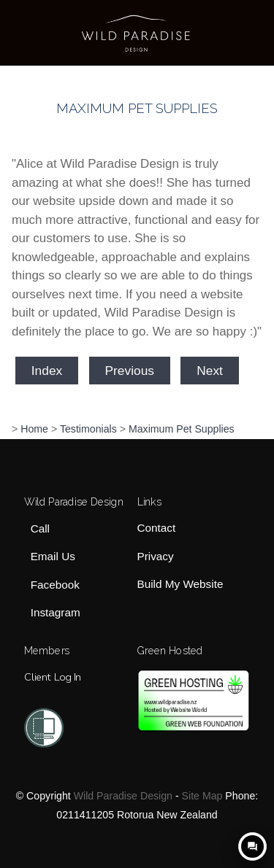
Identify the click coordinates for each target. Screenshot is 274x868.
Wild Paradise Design (123, 796)
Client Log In (52, 677)
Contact (157, 528)
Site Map (202, 796)
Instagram (56, 612)
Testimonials (88, 429)
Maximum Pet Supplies (182, 429)
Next (210, 371)
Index (47, 371)
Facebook (55, 585)
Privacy (156, 556)
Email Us (53, 557)
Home (34, 429)
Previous (130, 371)
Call (40, 528)
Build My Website (180, 584)
